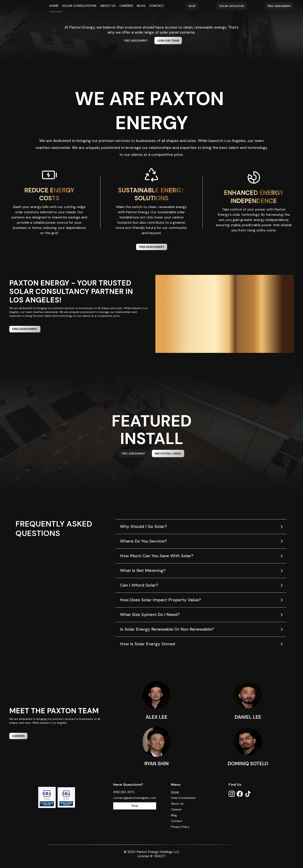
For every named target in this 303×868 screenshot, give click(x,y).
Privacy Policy (180, 827)
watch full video (168, 454)
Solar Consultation (79, 6)
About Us (108, 6)
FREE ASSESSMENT (136, 41)
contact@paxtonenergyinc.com (135, 798)
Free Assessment (279, 6)
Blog (141, 6)
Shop (192, 6)
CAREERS (18, 736)
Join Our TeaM (168, 41)
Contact (157, 6)
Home (54, 6)
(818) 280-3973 (124, 792)
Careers (126, 6)
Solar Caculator (232, 6)
